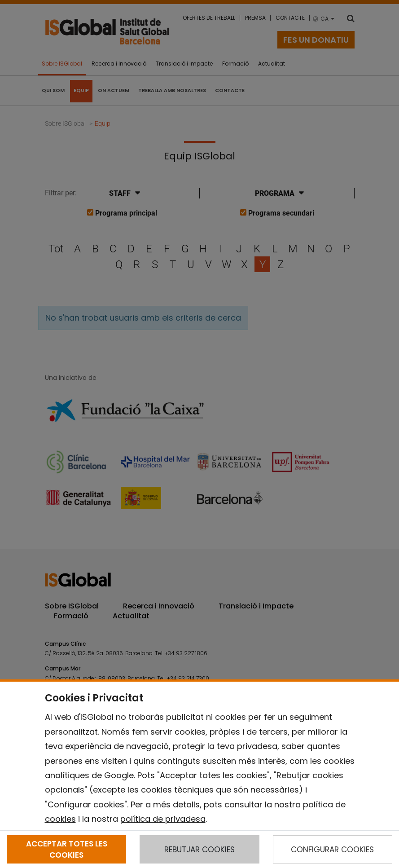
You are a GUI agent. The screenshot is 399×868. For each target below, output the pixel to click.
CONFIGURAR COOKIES (332, 850)
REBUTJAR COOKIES (199, 850)
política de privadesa (163, 819)
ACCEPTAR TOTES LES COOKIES (67, 849)
